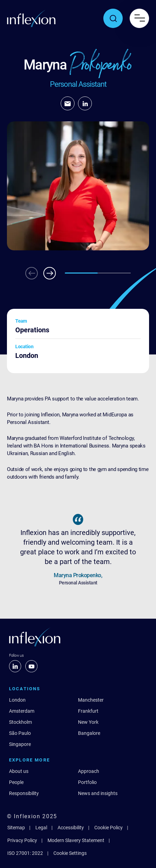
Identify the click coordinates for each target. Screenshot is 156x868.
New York (88, 722)
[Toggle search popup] (113, 18)
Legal (41, 828)
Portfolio (87, 782)
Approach (89, 771)
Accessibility (71, 828)
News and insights (98, 793)
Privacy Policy (22, 840)
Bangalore (89, 733)
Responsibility (24, 793)
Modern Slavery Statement (76, 840)
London (17, 700)
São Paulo (20, 733)
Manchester (91, 700)
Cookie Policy (109, 828)
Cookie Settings (70, 853)
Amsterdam (22, 711)
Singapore (20, 744)
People (16, 782)
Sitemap (16, 828)
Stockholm (20, 722)
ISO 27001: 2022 (25, 853)
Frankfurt (88, 711)
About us (19, 771)
